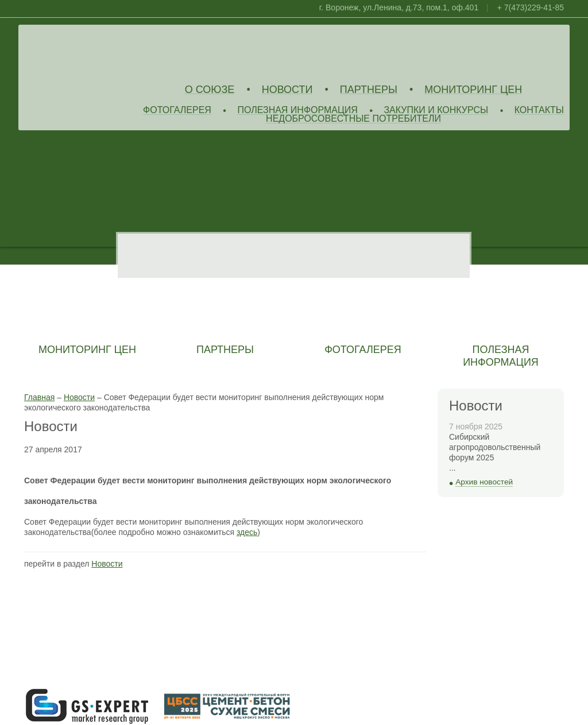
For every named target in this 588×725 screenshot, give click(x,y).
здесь (247, 532)
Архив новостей (484, 482)
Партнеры (369, 90)
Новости (287, 90)
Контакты (539, 111)
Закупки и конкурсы (436, 111)
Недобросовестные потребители (353, 119)
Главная (39, 397)
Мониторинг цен (473, 90)
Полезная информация (297, 111)
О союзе (210, 90)
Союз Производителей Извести (107, 52)
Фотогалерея (177, 111)
